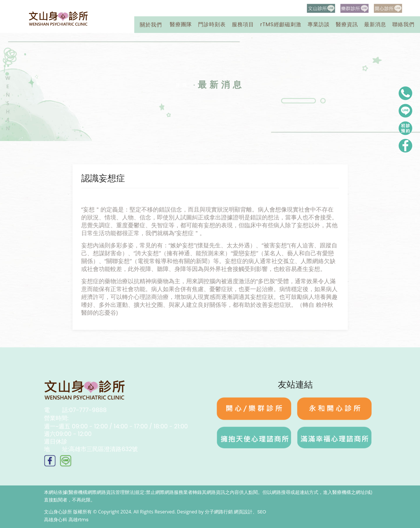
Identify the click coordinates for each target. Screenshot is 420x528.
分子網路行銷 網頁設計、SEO (235, 512)
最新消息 (375, 24)
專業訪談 (319, 24)
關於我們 (151, 25)
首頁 (183, 85)
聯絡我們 (403, 24)
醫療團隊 (181, 24)
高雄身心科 (56, 520)
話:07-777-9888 (75, 410)
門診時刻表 (212, 24)
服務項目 (243, 24)
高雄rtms (78, 520)
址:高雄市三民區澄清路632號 (91, 449)
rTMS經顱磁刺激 (281, 24)
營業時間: (116, 422)
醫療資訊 (347, 24)
